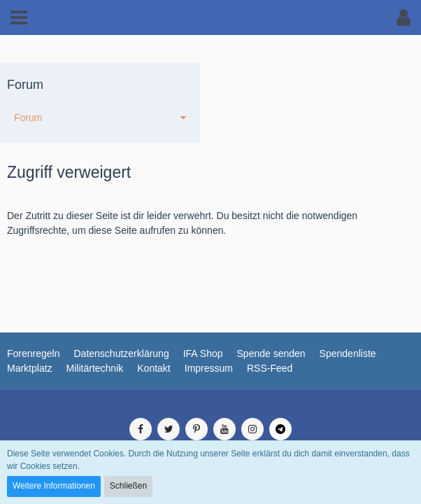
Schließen (128, 486)
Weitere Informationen (54, 486)
